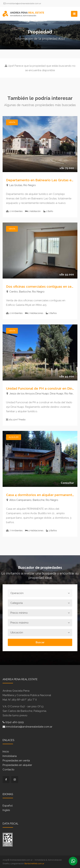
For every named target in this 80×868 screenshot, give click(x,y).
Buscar (40, 642)
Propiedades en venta (16, 761)
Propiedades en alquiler (17, 765)
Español (8, 806)
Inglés (6, 810)
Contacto (8, 770)
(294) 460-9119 (13, 722)
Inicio (6, 752)
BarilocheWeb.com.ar (34, 864)
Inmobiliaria (10, 756)
